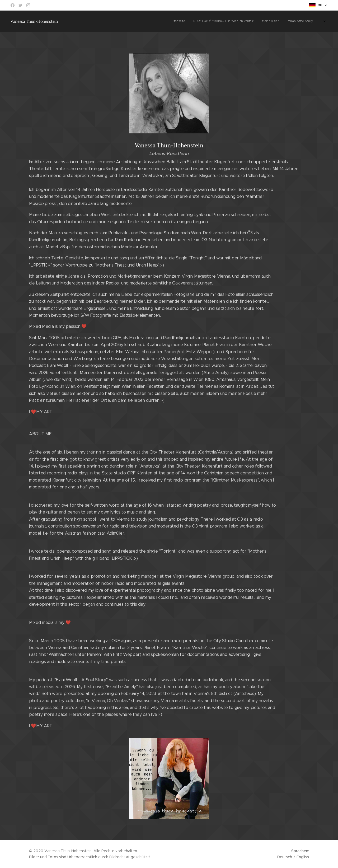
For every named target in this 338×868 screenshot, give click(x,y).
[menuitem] (180, 21)
